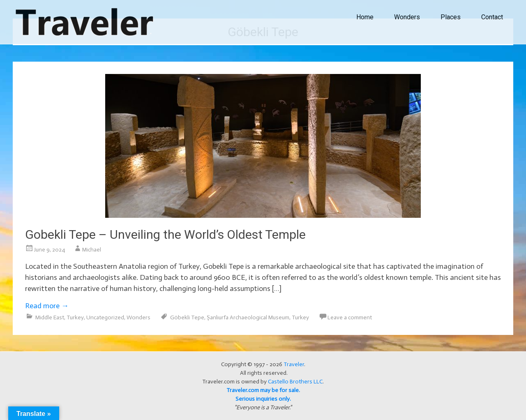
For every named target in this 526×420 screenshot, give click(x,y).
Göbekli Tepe (187, 317)
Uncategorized (105, 317)
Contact (492, 17)
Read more (47, 306)
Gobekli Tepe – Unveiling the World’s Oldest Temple (165, 234)
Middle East (50, 317)
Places (451, 17)
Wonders (407, 17)
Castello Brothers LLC (295, 382)
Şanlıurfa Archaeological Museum (248, 317)
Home (365, 17)
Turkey (75, 317)
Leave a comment (350, 317)
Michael (92, 250)
